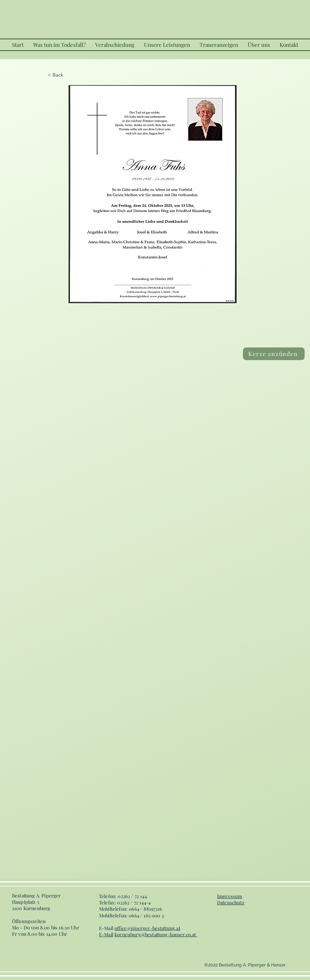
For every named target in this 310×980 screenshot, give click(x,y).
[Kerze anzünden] (274, 354)
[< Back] (69, 75)
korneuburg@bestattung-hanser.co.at (155, 934)
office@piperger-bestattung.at (147, 928)
